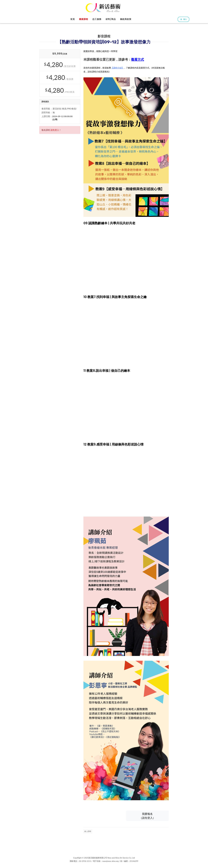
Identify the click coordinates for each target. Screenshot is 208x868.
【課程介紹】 (117, 68)
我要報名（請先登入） (147, 816)
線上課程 (88, 831)
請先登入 (55, 130)
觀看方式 (138, 59)
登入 (183, 19)
